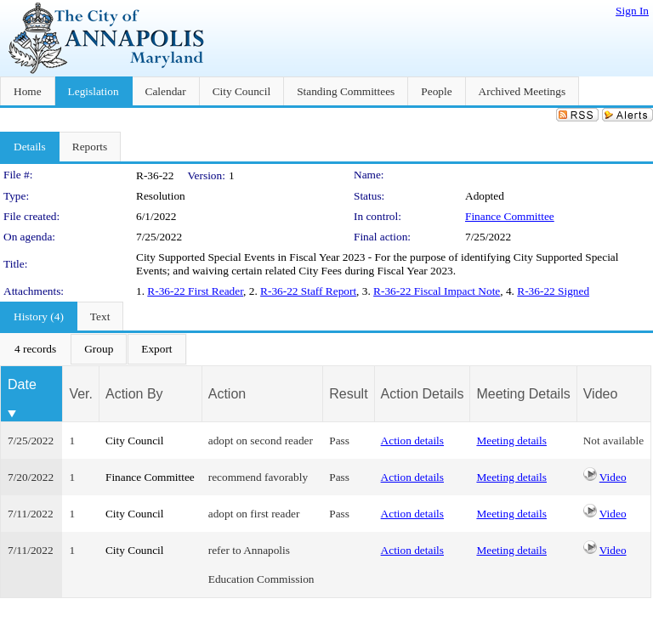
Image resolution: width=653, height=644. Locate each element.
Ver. (81, 394)
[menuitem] (35, 349)
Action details (412, 441)
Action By (134, 394)
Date (22, 384)
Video (613, 477)
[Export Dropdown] (156, 349)
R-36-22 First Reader (195, 291)
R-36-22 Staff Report (308, 291)
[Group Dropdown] (99, 349)
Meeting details (511, 441)
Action (227, 394)
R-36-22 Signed (553, 291)
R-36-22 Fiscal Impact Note (437, 291)
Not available (613, 441)
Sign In (632, 11)
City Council (135, 441)
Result (348, 394)
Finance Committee (510, 216)
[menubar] (94, 349)
